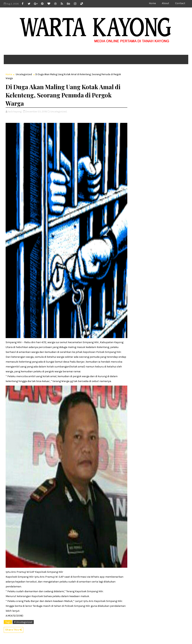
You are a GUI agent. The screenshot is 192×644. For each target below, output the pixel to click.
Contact (180, 3)
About (165, 3)
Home (152, 3)
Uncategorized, (59, 112)
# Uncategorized (23, 622)
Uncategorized (24, 74)
